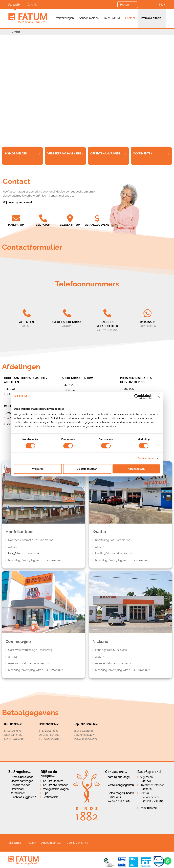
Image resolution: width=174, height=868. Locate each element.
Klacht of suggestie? (23, 797)
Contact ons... (116, 772)
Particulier (14, 5)
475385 (147, 789)
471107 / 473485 (153, 801)
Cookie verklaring (77, 843)
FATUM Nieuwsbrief (55, 785)
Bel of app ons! (149, 772)
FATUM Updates (53, 781)
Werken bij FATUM (119, 801)
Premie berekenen (22, 777)
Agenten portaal (51, 843)
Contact (130, 18)
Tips (46, 793)
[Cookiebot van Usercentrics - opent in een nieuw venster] (137, 397)
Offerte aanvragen (22, 781)
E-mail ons (114, 797)
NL (161, 5)
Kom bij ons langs (118, 777)
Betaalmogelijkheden (121, 793)
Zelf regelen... (20, 772)
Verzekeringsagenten (121, 785)
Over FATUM (112, 18)
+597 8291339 (149, 808)
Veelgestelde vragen (56, 789)
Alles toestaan (136, 469)
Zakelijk (32, 5)
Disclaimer (15, 843)
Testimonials (51, 797)
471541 (147, 781)
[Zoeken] (128, 5)
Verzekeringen (65, 18)
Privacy (31, 843)
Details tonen (146, 458)
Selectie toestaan (87, 469)
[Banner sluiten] (159, 397)
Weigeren (38, 469)
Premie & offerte (151, 18)
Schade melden (89, 18)
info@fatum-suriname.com (25, 553)
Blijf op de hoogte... (49, 774)
